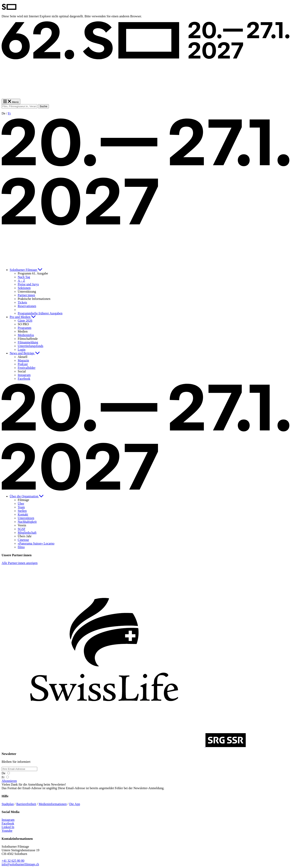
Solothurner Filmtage (26, 270)
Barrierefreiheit (26, 804)
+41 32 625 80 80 (13, 861)
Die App (75, 804)
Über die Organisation (27, 496)
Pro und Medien (23, 317)
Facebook (8, 823)
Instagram (8, 820)
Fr (9, 113)
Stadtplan (8, 804)
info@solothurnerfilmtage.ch (20, 864)
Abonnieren (9, 781)
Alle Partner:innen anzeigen (20, 563)
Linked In (8, 827)
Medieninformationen (53, 804)
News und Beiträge (25, 353)
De (6, 773)
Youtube (7, 831)
